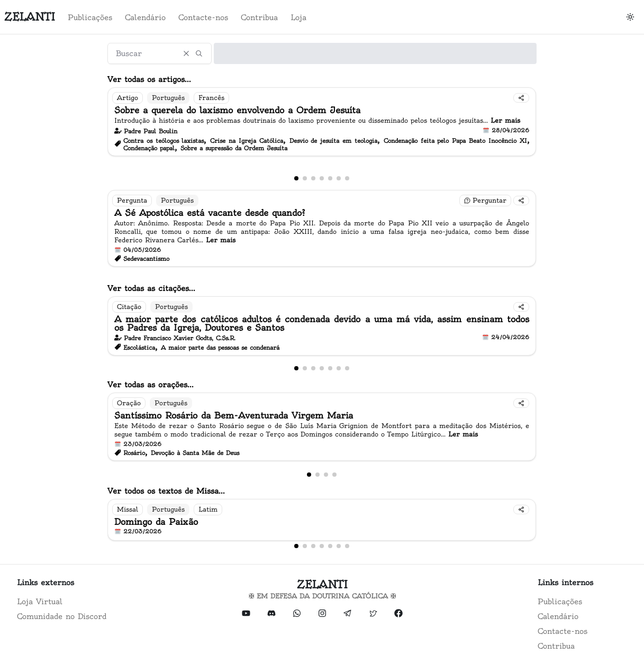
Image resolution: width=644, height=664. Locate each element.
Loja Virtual (40, 602)
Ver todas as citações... (151, 288)
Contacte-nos (203, 17)
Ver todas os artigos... (149, 79)
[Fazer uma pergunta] (485, 201)
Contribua (259, 17)
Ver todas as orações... (151, 385)
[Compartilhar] (521, 98)
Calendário (145, 17)
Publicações (90, 17)
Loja (298, 17)
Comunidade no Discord (62, 616)
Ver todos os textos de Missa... (166, 491)
